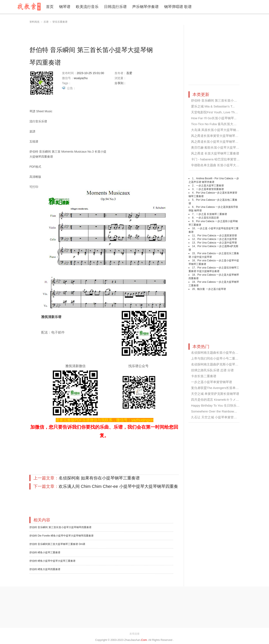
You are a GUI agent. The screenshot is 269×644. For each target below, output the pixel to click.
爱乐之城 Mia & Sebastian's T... (213, 106)
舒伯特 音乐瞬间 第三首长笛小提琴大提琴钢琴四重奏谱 (60, 527)
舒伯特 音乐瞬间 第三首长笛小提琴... (217, 100)
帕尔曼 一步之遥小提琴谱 (212, 289)
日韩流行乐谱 (115, 7)
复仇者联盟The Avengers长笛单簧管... (218, 388)
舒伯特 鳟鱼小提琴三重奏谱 (45, 552)
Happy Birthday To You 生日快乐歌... (217, 405)
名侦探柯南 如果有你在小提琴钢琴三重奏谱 (99, 478)
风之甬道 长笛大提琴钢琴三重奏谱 (215, 153)
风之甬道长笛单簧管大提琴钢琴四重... (218, 136)
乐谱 (46, 22)
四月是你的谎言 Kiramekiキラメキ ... (217, 400)
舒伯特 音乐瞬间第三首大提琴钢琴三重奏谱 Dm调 (57, 544)
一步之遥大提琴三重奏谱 (210, 186)
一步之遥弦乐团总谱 (207, 218)
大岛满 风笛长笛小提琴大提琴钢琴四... (218, 130)
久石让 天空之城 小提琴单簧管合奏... (217, 417)
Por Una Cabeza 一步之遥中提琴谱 (217, 243)
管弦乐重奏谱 (60, 22)
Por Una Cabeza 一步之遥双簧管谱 (217, 236)
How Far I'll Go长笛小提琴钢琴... (214, 118)
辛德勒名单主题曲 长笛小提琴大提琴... (218, 165)
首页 (50, 7)
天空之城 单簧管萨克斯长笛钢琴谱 (215, 394)
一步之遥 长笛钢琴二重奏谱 (212, 214)
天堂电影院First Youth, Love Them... (216, 112)
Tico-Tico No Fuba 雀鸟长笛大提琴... (217, 124)
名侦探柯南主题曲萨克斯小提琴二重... (218, 364)
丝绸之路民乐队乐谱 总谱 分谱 (212, 370)
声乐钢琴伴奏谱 (145, 7)
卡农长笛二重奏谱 (204, 376)
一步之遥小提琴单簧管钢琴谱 (212, 382)
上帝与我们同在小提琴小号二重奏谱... (218, 358)
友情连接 (134, 634)
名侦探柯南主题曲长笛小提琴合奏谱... (218, 353)
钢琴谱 (65, 7)
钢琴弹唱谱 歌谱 (178, 7)
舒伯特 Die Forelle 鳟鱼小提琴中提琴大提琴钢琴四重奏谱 (61, 536)
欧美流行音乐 (87, 7)
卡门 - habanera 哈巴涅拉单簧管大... (217, 159)
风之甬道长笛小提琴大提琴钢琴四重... (218, 142)
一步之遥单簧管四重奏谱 (210, 189)
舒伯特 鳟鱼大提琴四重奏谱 (45, 569)
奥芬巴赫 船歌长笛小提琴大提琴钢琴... (218, 147)
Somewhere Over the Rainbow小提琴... (219, 411)
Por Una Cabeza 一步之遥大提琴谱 (217, 239)
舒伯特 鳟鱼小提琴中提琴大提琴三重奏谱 (52, 561)
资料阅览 (34, 22)
